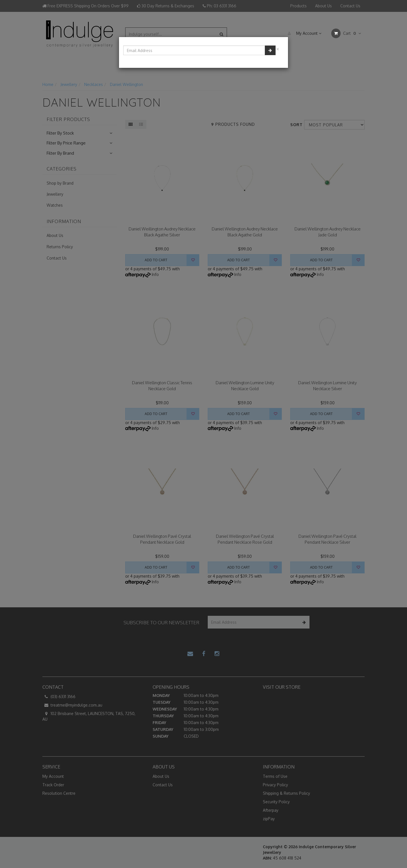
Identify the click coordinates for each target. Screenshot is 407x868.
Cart (346, 33)
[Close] (278, 48)
